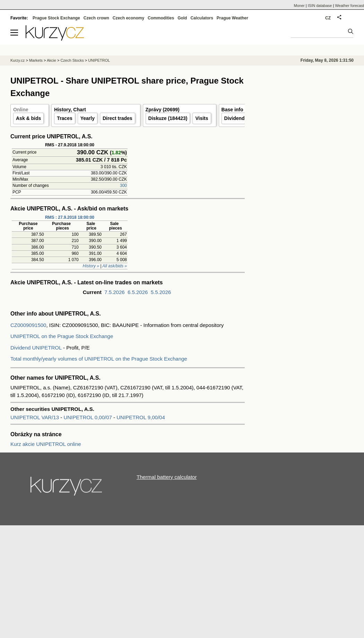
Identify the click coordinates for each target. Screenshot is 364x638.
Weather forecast (349, 6)
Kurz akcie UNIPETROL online (46, 444)
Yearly (88, 118)
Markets (36, 60)
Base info (232, 110)
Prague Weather (232, 18)
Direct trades (118, 118)
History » (91, 266)
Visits (202, 118)
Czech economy (128, 18)
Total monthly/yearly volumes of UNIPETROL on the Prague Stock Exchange (99, 359)
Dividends (236, 118)
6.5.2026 (138, 292)
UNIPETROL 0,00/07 (88, 417)
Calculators (202, 18)
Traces (64, 118)
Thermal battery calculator (167, 477)
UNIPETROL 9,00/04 (141, 417)
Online (21, 110)
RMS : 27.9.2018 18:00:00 (70, 217)
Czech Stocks (72, 60)
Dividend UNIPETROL (36, 348)
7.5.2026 (114, 292)
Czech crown (96, 18)
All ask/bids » (115, 266)
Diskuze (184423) (168, 118)
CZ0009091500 (28, 325)
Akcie (51, 60)
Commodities (161, 18)
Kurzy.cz (18, 60)
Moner (299, 6)
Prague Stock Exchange (56, 18)
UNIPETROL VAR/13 (35, 417)
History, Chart (70, 110)
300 (123, 186)
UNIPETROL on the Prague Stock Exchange (62, 336)
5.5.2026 (161, 292)
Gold (182, 18)
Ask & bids (28, 118)
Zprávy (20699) (163, 110)
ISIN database (320, 6)
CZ (328, 18)
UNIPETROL (99, 60)
